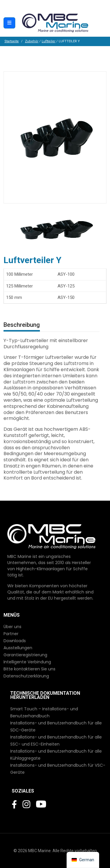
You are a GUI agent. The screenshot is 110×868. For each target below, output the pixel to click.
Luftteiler (49, 41)
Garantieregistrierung (25, 655)
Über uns (12, 627)
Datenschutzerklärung (26, 676)
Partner (11, 634)
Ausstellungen (18, 648)
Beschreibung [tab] (22, 325)
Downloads (15, 641)
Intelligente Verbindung (27, 662)
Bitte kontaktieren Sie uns (29, 669)
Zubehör (32, 41)
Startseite (12, 41)
